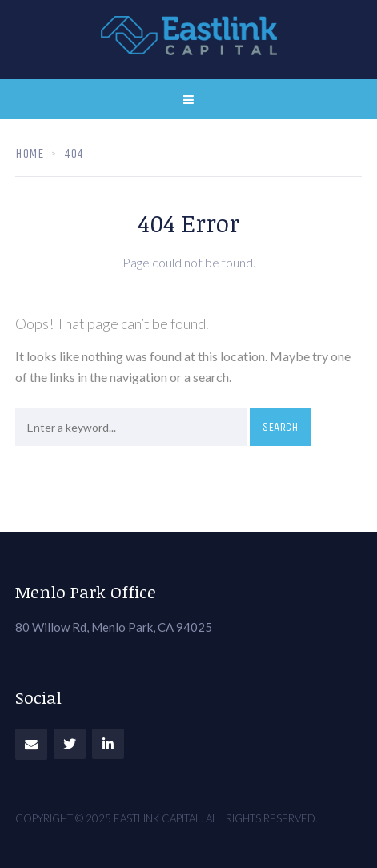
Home (29, 153)
